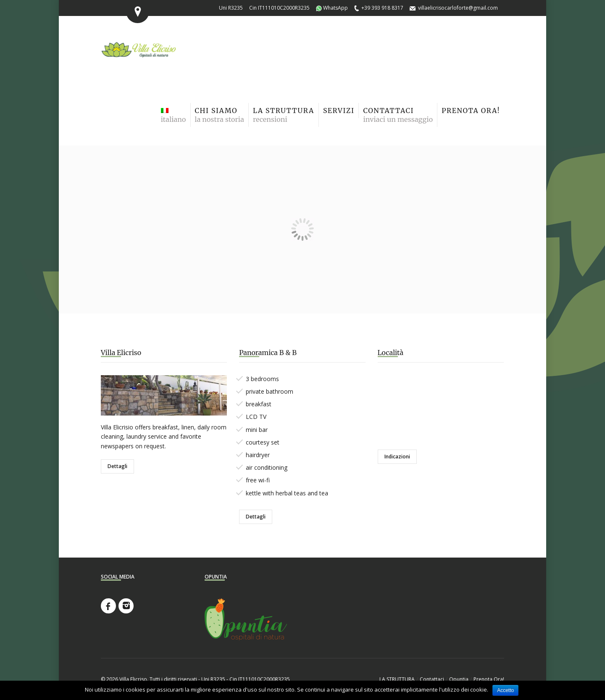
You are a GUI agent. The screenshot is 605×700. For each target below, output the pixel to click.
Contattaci (432, 679)
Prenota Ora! (489, 679)
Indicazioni (397, 457)
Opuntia (459, 679)
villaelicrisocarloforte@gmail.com (458, 8)
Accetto (505, 690)
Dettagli (117, 466)
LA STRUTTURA (397, 679)
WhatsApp (335, 8)
